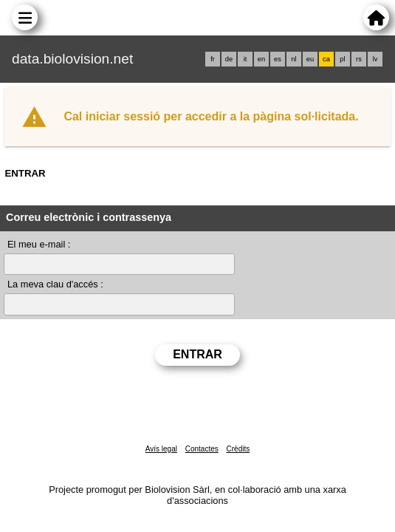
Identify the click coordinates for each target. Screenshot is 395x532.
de (229, 59)
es (278, 59)
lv (375, 59)
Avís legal (161, 449)
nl (293, 59)
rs (359, 59)
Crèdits (238, 449)
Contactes (202, 449)
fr (213, 59)
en (261, 59)
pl (342, 59)
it (245, 59)
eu (310, 59)
